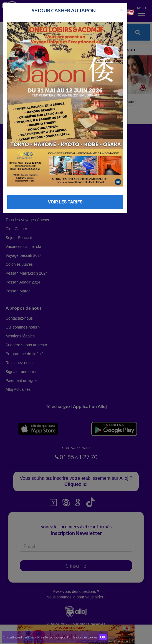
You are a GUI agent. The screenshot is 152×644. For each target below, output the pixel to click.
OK (103, 637)
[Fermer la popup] (121, 10)
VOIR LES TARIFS (65, 202)
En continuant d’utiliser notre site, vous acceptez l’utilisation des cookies (50, 637)
